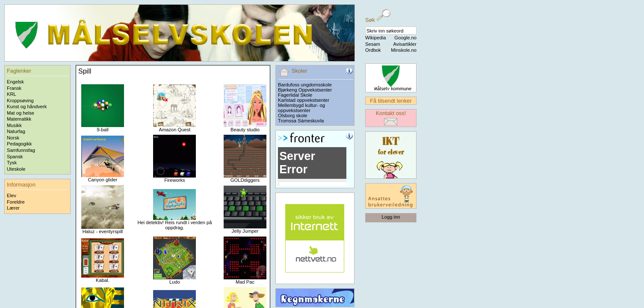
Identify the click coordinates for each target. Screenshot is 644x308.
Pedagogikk (19, 144)
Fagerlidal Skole (295, 95)
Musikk (14, 125)
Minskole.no (404, 50)
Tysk (12, 163)
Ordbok (373, 50)
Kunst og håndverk (27, 107)
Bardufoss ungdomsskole (305, 85)
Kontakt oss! (391, 113)
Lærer (13, 208)
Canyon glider (103, 178)
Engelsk (15, 82)
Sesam (373, 44)
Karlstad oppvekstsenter (304, 100)
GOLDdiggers (245, 178)
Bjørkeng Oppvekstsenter (305, 90)
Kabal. (103, 278)
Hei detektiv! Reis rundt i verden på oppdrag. (174, 223)
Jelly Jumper (245, 229)
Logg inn (391, 217)
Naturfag (16, 131)
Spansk (15, 157)
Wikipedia (376, 38)
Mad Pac (245, 280)
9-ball (103, 127)
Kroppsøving (20, 101)
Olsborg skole (292, 115)
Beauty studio (245, 127)
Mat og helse (21, 113)
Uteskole (16, 169)
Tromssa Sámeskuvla (301, 121)
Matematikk (19, 119)
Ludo (174, 280)
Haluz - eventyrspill (103, 229)
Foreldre (16, 202)
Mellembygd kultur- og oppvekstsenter (301, 108)
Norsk (13, 138)
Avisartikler (405, 44)
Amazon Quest (174, 127)
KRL (12, 94)
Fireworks (174, 178)
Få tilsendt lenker (391, 101)
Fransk (14, 88)
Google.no (405, 38)
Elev (12, 195)
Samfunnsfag (21, 150)
